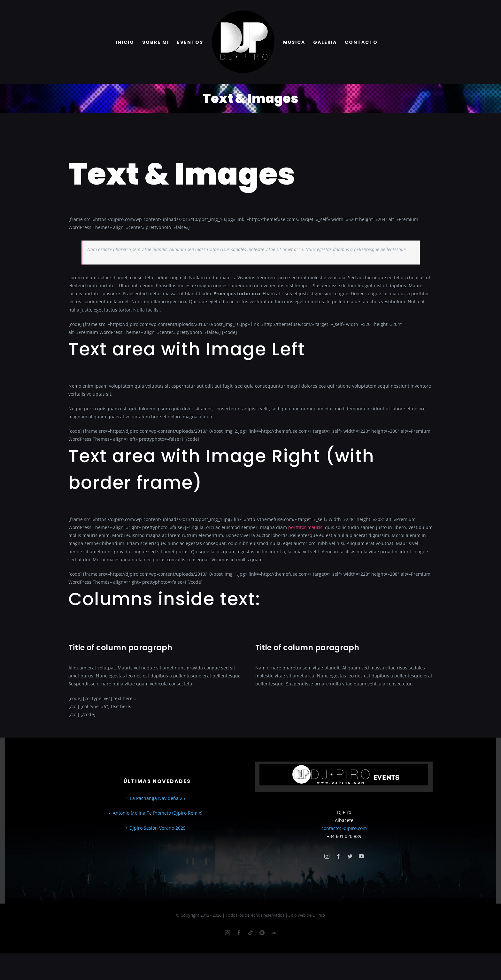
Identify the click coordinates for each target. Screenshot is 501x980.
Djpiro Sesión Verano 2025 (158, 828)
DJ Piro (319, 915)
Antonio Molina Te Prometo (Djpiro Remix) (158, 813)
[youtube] (361, 856)
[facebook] (338, 856)
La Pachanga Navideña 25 (158, 798)
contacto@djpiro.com (344, 828)
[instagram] (327, 856)
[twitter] (350, 856)
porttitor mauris (305, 527)
